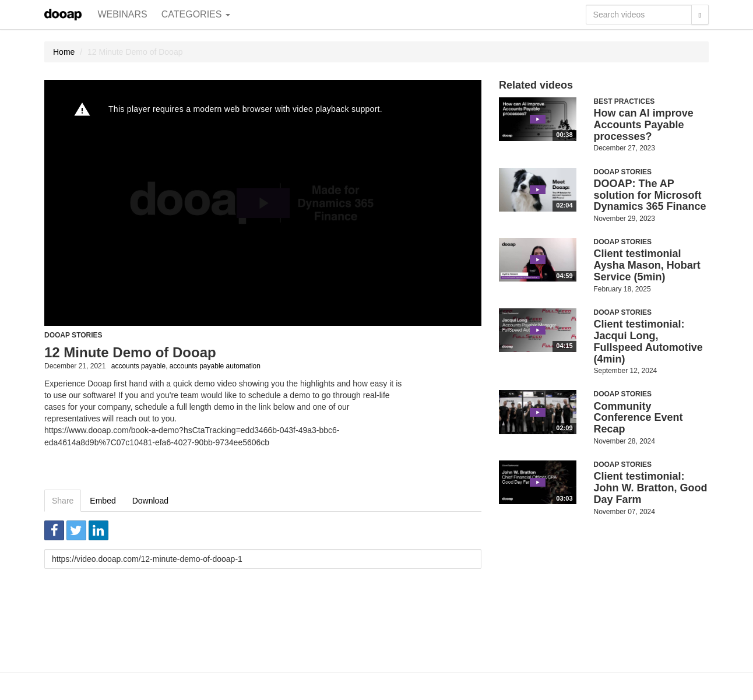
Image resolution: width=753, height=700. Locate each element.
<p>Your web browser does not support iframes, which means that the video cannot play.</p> (263, 203)
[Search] (700, 15)
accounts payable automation (215, 366)
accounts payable (138, 366)
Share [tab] (63, 501)
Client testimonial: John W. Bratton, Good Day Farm (651, 488)
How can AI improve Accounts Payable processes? (644, 125)
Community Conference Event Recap (638, 418)
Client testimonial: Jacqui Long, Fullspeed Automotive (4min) (648, 341)
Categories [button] (196, 14)
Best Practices (624, 101)
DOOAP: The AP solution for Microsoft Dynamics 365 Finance (650, 195)
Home (64, 52)
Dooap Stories (73, 335)
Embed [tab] (103, 501)
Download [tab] (150, 501)
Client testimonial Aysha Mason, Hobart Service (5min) (647, 265)
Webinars (122, 14)
